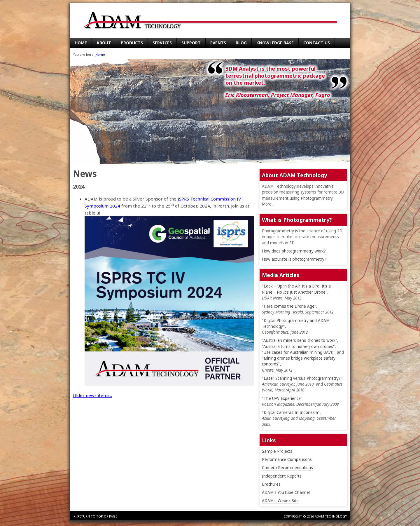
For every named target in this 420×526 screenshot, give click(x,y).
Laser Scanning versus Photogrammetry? (302, 378)
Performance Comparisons (287, 459)
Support (191, 43)
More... (268, 204)
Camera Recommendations (287, 468)
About (104, 43)
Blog (241, 43)
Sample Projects (277, 451)
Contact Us (317, 43)
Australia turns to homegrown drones (298, 346)
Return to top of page (97, 516)
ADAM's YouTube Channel (286, 492)
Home (81, 43)
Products (132, 43)
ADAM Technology (123, 20)
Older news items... (92, 395)
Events (218, 43)
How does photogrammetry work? (294, 251)
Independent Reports (282, 476)
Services (162, 43)
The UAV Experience (282, 398)
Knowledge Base (275, 43)
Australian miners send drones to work (299, 340)
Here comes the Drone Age (289, 306)
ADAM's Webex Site (280, 501)
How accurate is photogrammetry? (294, 259)
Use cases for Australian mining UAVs (298, 352)
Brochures (271, 484)
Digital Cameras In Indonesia (291, 412)
